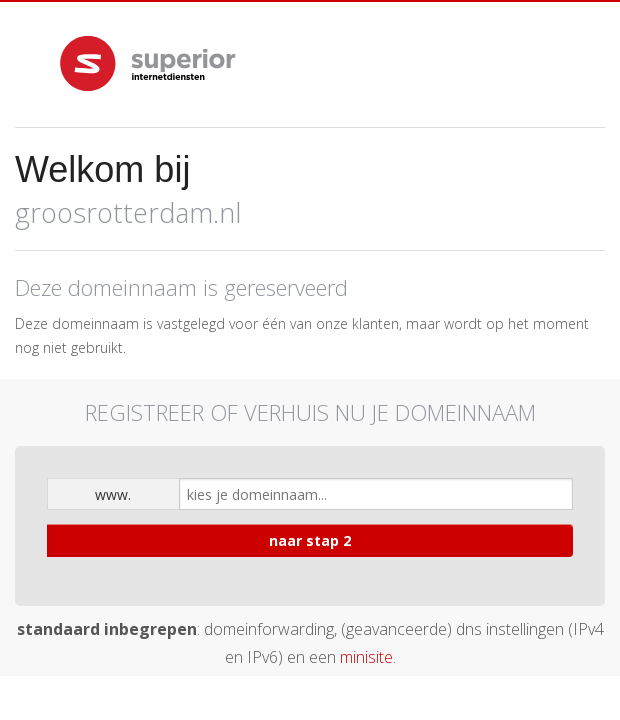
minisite (366, 657)
